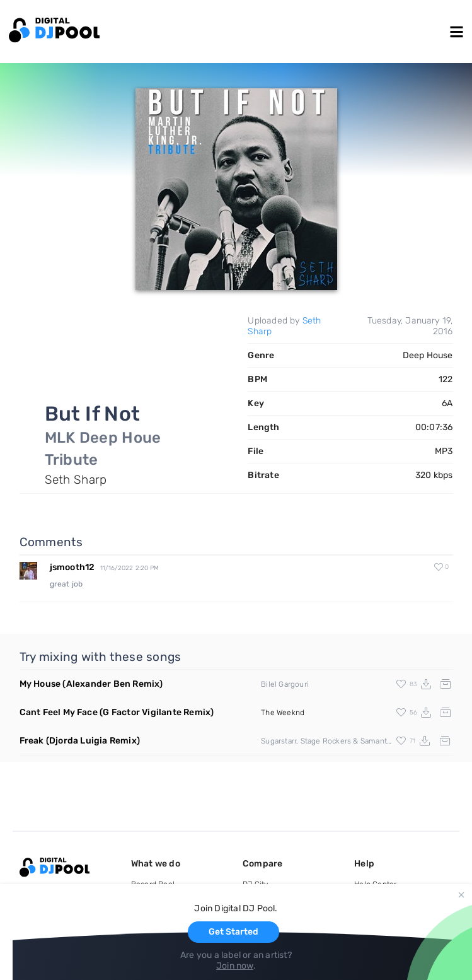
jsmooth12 (72, 567)
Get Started (233, 932)
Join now (235, 966)
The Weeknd (283, 713)
